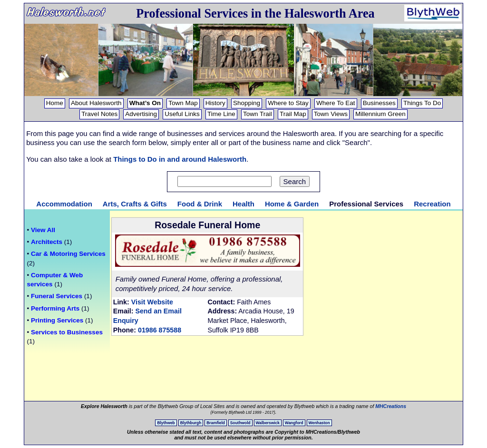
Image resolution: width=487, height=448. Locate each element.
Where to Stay (288, 103)
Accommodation (64, 204)
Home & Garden (292, 204)
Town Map (183, 103)
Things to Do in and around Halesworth (180, 159)
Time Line (221, 114)
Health (243, 204)
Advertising (141, 114)
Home (55, 103)
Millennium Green (380, 114)
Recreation (432, 204)
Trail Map (293, 114)
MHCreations (391, 406)
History (215, 103)
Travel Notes (99, 114)
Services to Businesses (67, 332)
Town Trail (258, 114)
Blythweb (166, 423)
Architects (47, 242)
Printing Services (57, 320)
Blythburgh (191, 423)
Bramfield (216, 423)
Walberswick (268, 423)
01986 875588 (160, 330)
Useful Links (182, 114)
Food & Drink (200, 204)
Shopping (247, 103)
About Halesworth (96, 103)
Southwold (240, 423)
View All (43, 230)
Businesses (379, 103)
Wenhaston (319, 423)
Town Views (331, 114)
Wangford (294, 423)
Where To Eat (336, 103)
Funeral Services (57, 296)
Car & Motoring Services (68, 254)
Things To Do (422, 103)
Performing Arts (55, 308)
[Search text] (224, 181)
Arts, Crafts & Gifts (135, 204)
